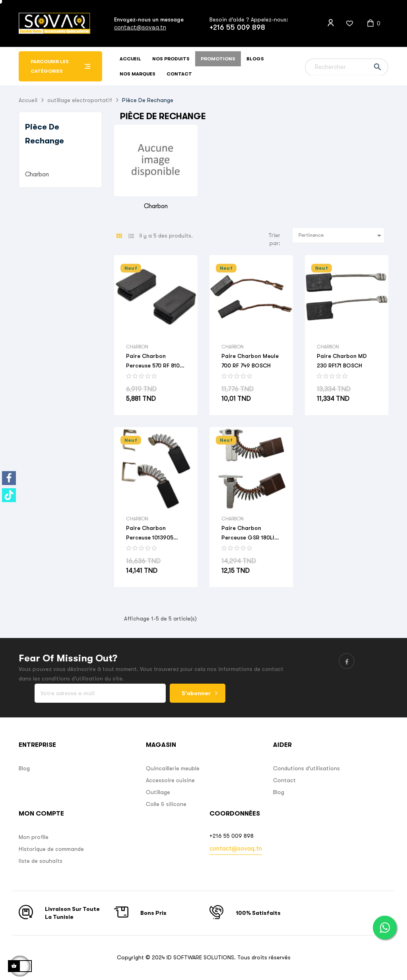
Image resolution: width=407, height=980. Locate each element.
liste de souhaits (41, 861)
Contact (284, 780)
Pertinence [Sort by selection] (341, 236)
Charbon (37, 174)
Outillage (158, 792)
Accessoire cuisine (170, 780)
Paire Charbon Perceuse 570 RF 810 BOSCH (153, 361)
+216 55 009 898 (237, 27)
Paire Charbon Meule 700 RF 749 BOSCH (250, 361)
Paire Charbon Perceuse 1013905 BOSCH (150, 533)
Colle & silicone (166, 804)
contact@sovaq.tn (140, 27)
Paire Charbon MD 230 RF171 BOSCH (342, 361)
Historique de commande (51, 849)
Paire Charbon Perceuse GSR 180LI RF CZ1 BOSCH (248, 533)
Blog (24, 768)
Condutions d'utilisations (306, 768)
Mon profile (34, 837)
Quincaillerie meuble (173, 768)
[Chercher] (347, 67)
